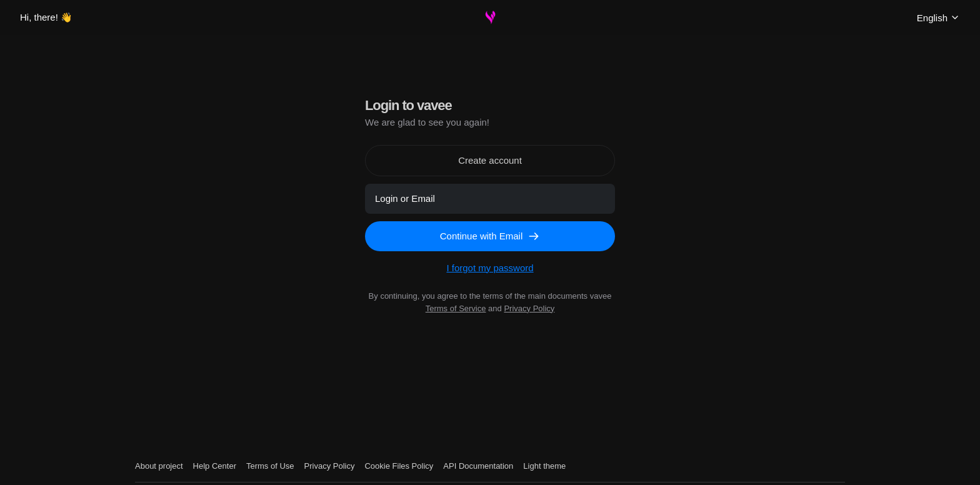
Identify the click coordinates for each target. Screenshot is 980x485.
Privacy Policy (529, 308)
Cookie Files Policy (399, 466)
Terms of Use (270, 466)
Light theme (544, 466)
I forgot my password (490, 268)
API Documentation (478, 466)
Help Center (215, 466)
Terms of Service (456, 308)
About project (159, 466)
